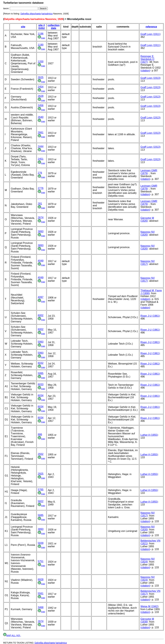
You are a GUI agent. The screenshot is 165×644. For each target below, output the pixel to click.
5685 (41, 515)
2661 (41, 132)
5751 (41, 561)
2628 (41, 96)
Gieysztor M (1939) (147, 620)
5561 (41, 593)
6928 (41, 579)
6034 (41, 395)
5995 (41, 373)
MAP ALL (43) (12, 635)
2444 (41, 146)
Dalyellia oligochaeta (31, 14)
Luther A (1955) (149, 435)
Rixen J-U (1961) (150, 316)
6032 (41, 363)
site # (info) (41, 27)
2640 (41, 117)
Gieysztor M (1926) (147, 219)
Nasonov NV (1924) (148, 560)
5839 (41, 543)
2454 (41, 87)
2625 (41, 77)
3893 (41, 231)
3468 (41, 607)
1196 (41, 34)
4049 (41, 261)
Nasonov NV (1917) (148, 263)
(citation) (145, 71)
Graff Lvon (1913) (150, 78)
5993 (41, 342)
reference (151, 27)
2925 (41, 474)
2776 (41, 188)
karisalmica (47, 14)
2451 (41, 159)
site (23, 27)
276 (40, 173)
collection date (54, 27)
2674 (41, 217)
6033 (41, 384)
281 (40, 204)
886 (40, 434)
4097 (41, 297)
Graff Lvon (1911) (150, 34)
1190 (41, 45)
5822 (41, 501)
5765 (41, 490)
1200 (41, 62)
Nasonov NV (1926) (148, 233)
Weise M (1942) (149, 606)
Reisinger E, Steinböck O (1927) (147, 59)
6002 (41, 315)
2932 (41, 454)
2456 (41, 105)
